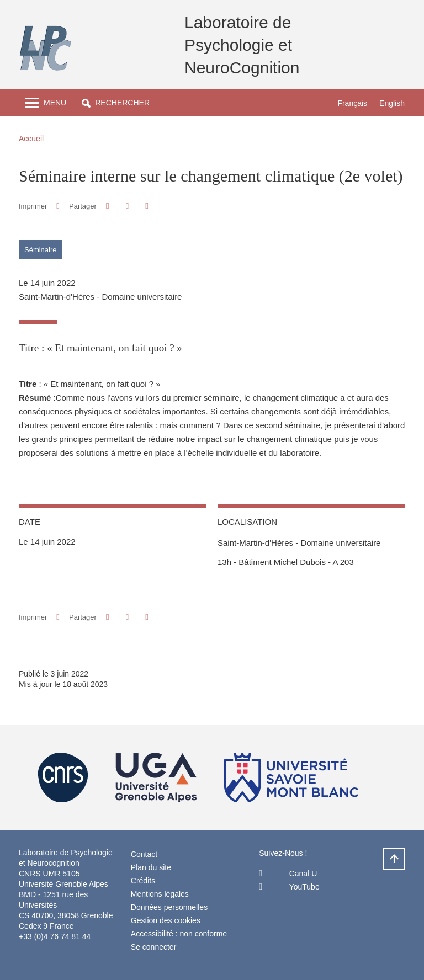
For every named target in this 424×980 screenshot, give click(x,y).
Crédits (143, 881)
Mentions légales (160, 894)
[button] (116, 103)
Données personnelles (169, 907)
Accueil (31, 139)
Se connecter (154, 947)
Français (352, 103)
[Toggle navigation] (46, 103)
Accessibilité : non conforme (179, 934)
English (392, 103)
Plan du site (151, 867)
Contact (144, 854)
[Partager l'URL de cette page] (147, 206)
